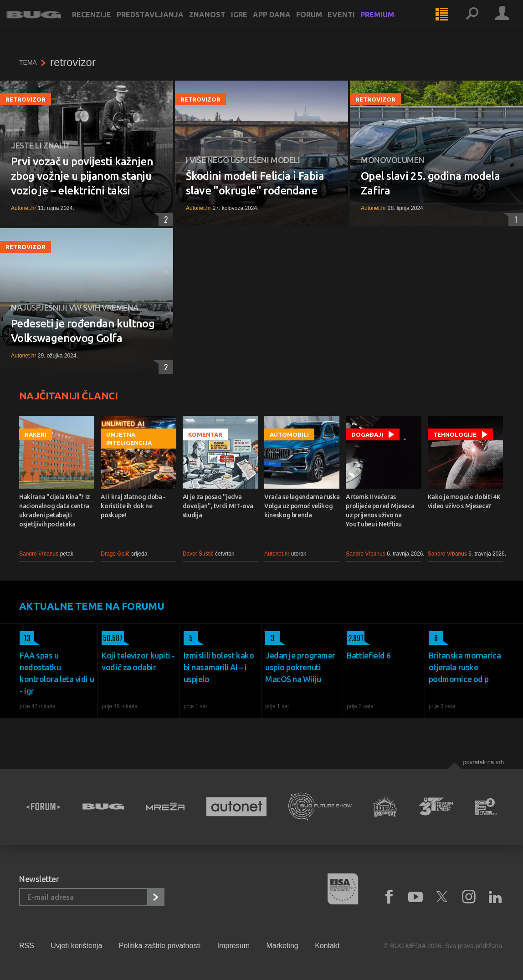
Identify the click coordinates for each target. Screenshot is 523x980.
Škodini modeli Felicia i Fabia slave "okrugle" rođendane (255, 183)
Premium (390, 24)
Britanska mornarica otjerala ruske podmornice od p (465, 667)
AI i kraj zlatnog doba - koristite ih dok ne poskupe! (133, 506)
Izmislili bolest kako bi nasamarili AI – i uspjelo (219, 667)
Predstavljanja (163, 24)
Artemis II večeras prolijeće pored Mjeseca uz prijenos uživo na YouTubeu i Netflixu (380, 510)
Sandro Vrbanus (39, 554)
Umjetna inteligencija (129, 439)
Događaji (367, 434)
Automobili (289, 434)
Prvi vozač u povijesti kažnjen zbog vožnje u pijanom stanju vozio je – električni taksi (82, 176)
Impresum (233, 946)
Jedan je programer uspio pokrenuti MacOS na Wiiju (300, 667)
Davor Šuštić (198, 554)
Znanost (220, 24)
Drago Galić (115, 554)
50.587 (112, 638)
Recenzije (104, 24)
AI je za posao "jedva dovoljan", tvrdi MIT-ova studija (218, 506)
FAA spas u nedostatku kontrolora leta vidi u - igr (57, 673)
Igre (252, 24)
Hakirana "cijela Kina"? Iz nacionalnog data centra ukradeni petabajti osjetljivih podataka (55, 510)
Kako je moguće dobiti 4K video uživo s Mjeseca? (464, 501)
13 (25, 638)
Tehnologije (455, 434)
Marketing (282, 946)
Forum (322, 24)
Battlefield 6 (369, 655)
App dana (285, 24)
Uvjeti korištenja (76, 946)
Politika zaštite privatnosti (160, 946)
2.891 (355, 638)
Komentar (205, 434)
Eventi (354, 24)
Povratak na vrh (483, 762)
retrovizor (26, 99)
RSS (27, 946)
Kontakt (327, 946)
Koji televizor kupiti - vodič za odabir (138, 661)
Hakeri (36, 434)
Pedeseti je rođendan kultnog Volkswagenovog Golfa (83, 331)
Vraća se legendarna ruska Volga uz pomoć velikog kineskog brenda (302, 506)
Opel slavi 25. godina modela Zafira (430, 183)
